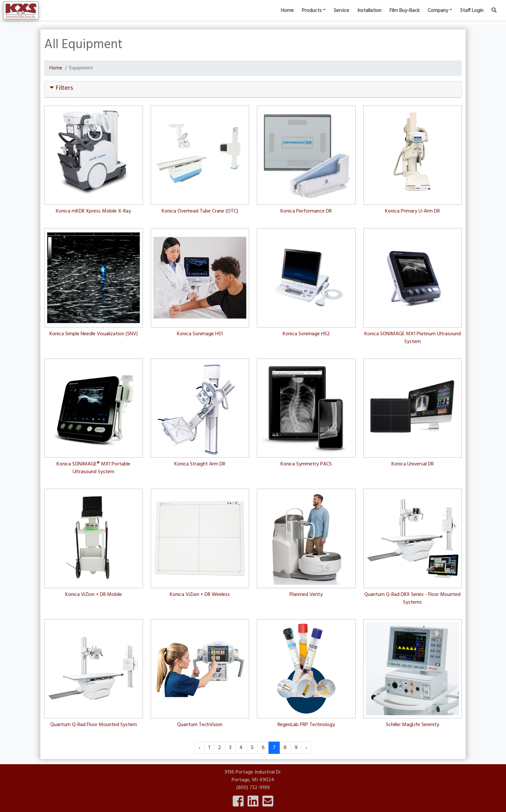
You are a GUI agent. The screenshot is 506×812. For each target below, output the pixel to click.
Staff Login (472, 16)
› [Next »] (306, 748)
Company (438, 16)
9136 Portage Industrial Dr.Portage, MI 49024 (253, 776)
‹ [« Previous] (200, 748)
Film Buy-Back (405, 16)
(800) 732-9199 (253, 788)
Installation (369, 16)
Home (287, 16)
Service (341, 16)
